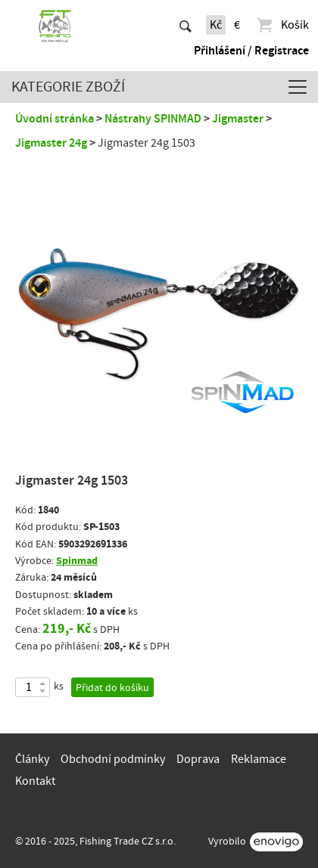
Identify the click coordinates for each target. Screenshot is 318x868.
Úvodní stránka (55, 119)
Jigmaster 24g (51, 143)
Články (32, 759)
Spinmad (77, 561)
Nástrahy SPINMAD (153, 119)
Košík (282, 25)
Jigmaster (238, 119)
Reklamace (259, 759)
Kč (216, 25)
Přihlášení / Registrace (251, 51)
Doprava (198, 759)
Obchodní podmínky (113, 759)
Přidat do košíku (112, 688)
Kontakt (35, 781)
